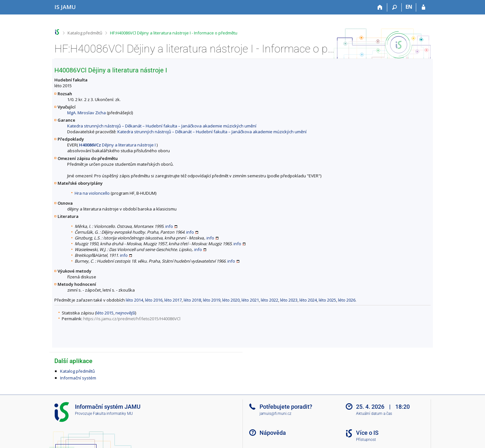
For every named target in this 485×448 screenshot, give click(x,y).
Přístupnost (366, 440)
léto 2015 (105, 313)
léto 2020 (231, 300)
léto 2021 (250, 300)
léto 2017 (173, 300)
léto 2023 (289, 300)
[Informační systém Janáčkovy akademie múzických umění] (65, 7)
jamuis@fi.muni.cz (275, 414)
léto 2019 (212, 300)
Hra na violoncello (92, 193)
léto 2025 (327, 300)
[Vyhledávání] (394, 7)
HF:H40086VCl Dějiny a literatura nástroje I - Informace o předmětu (174, 33)
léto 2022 (270, 300)
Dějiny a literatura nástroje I (117, 145)
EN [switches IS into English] (409, 7)
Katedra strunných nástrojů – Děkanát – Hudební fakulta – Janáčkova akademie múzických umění (162, 126)
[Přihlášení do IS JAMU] (423, 7)
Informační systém (78, 378)
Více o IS (367, 433)
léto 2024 (308, 300)
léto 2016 (154, 300)
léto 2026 (347, 300)
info (169, 226)
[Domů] (380, 7)
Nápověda (273, 433)
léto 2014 (134, 300)
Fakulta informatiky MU (113, 414)
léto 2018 (192, 300)
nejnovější (125, 313)
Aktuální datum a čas (374, 414)
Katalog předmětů (85, 33)
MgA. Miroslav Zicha (87, 113)
